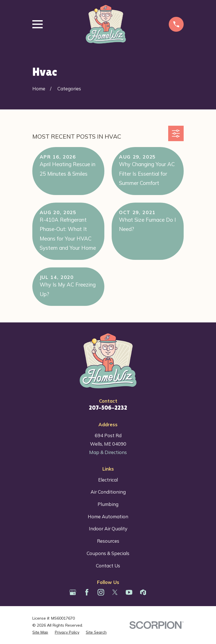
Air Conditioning (108, 492)
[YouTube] (129, 592)
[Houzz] (143, 592)
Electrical (108, 480)
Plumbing (108, 504)
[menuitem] (40, 632)
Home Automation (108, 516)
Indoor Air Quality (108, 529)
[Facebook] (87, 592)
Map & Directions (108, 452)
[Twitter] (115, 592)
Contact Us (108, 566)
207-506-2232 (108, 408)
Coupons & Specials (108, 553)
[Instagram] (101, 592)
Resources (108, 541)
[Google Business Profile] (73, 592)
